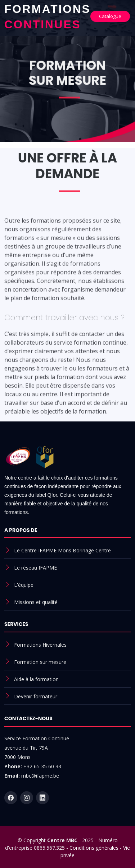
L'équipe (24, 585)
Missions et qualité (36, 602)
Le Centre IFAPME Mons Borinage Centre (62, 550)
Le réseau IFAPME (35, 568)
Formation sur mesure (40, 662)
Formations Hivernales (40, 645)
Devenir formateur (36, 696)
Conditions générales (94, 848)
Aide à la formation (36, 679)
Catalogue (110, 16)
